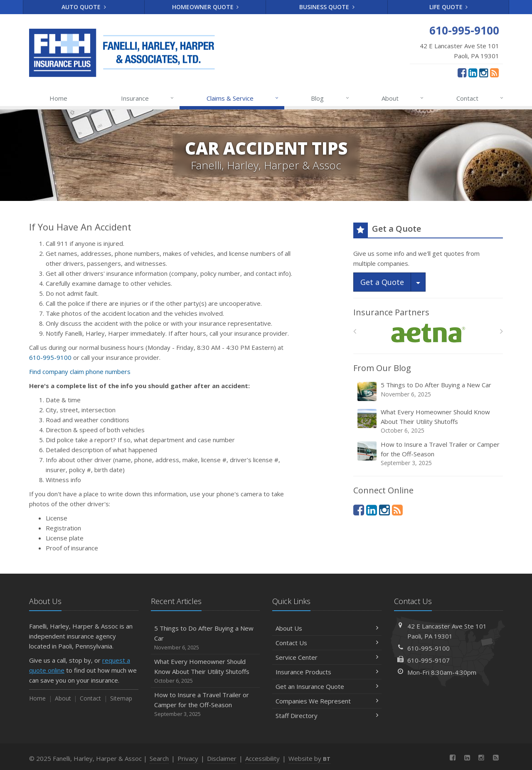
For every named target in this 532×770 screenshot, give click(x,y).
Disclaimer (222, 758)
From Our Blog (382, 368)
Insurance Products (327, 672)
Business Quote (327, 7)
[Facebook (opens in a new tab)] (462, 72)
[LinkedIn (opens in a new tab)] (473, 72)
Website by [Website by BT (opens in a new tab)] (309, 758)
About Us (327, 628)
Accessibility (262, 758)
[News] (494, 72)
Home (58, 98)
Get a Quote (382, 282)
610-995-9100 (50, 357)
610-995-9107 (429, 660)
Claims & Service (243, 98)
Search (159, 758)
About (403, 98)
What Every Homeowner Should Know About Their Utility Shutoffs (429, 421)
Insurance (148, 98)
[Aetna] (428, 333)
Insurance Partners (391, 312)
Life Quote (449, 7)
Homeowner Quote (206, 7)
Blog (330, 98)
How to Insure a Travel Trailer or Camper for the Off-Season (429, 454)
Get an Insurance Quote (327, 686)
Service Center (327, 657)
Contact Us (327, 643)
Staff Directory (327, 716)
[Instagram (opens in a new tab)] (484, 72)
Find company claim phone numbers (80, 371)
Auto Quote (84, 7)
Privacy (188, 758)
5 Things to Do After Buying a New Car (429, 391)
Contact (480, 98)
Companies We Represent (327, 701)
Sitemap (121, 698)
